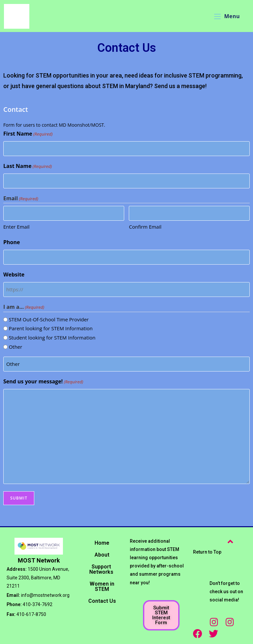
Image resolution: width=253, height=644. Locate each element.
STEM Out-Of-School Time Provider (49, 319)
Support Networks (101, 569)
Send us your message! (43, 382)
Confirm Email (145, 227)
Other (16, 347)
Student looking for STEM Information (52, 338)
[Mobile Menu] (227, 16)
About (102, 555)
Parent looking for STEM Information (51, 328)
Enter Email (16, 227)
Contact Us (102, 601)
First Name (28, 134)
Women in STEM (102, 586)
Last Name (28, 166)
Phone (12, 242)
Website (14, 274)
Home (102, 543)
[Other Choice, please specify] (126, 364)
